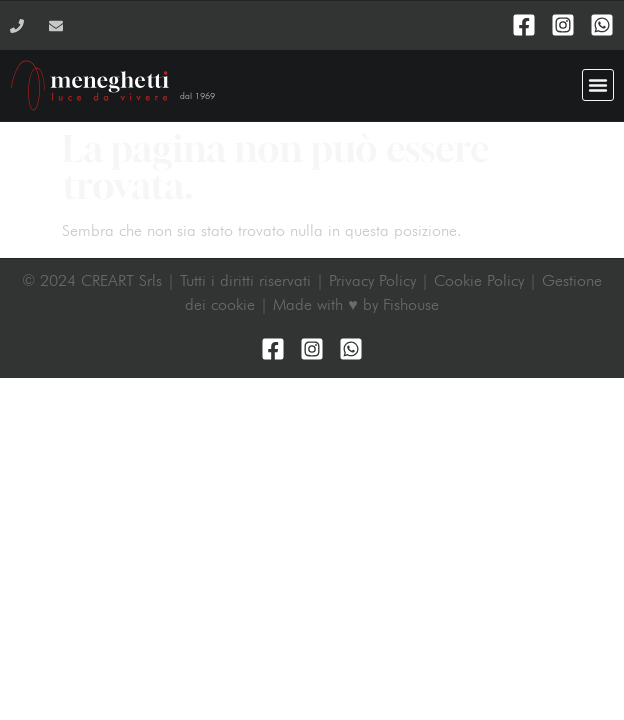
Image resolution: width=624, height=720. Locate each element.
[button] (598, 85)
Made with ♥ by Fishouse (356, 304)
